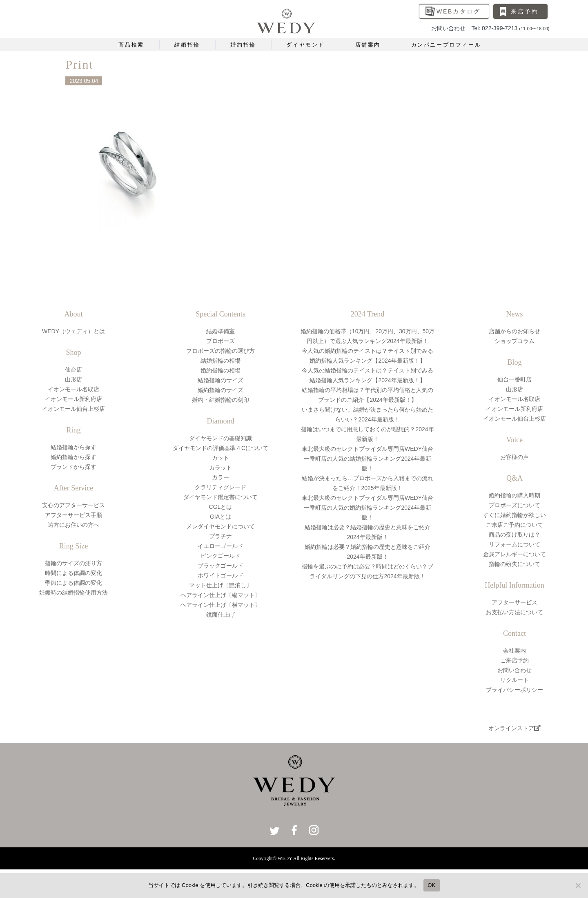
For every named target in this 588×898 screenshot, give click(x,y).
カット (220, 458)
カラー (220, 477)
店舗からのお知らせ (514, 331)
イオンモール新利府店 (73, 399)
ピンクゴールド (220, 556)
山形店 (73, 379)
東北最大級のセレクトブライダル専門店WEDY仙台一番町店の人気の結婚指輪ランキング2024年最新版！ (367, 459)
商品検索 (131, 45)
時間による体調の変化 (73, 573)
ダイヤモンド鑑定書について (220, 497)
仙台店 (73, 370)
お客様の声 (514, 457)
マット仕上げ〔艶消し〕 (220, 585)
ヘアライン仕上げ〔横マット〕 (220, 605)
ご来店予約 (514, 660)
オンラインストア (514, 728)
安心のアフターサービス (73, 505)
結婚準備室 (220, 331)
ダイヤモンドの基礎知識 (220, 438)
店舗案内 (368, 45)
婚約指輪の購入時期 (514, 495)
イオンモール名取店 (73, 389)
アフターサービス (514, 602)
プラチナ (220, 536)
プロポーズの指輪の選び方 (220, 351)
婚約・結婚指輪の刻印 (220, 400)
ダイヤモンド (305, 45)
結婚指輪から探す (73, 447)
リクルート (514, 680)
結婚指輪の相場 (220, 361)
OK (431, 885)
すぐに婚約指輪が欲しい (514, 515)
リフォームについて (514, 544)
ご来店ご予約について (514, 525)
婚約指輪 (243, 45)
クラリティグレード (220, 487)
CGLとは (221, 507)
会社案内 (514, 651)
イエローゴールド (220, 546)
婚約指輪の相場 (220, 370)
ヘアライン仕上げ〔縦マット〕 (220, 595)
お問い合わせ (514, 670)
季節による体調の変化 (73, 583)
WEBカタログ (459, 11)
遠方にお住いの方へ (73, 525)
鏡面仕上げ (220, 615)
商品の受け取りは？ (514, 535)
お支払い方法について (514, 612)
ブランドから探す (73, 467)
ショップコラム (514, 341)
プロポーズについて (514, 505)
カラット (220, 468)
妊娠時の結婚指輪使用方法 (73, 593)
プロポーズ (220, 341)
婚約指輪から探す (73, 457)
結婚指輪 (187, 45)
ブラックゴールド (220, 566)
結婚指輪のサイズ (220, 380)
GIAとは (220, 517)
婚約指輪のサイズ (220, 390)
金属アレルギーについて (514, 554)
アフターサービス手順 (73, 515)
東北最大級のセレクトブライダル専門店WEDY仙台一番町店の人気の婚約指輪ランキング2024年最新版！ (367, 508)
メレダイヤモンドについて (220, 526)
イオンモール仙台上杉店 (73, 409)
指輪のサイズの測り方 (73, 563)
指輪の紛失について (514, 564)
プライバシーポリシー (514, 690)
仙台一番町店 (514, 379)
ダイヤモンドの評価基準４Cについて (220, 448)
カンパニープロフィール (446, 45)
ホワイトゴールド (220, 575)
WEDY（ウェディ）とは (73, 331)
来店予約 (525, 11)
